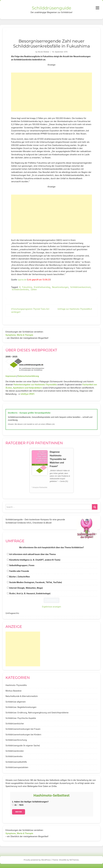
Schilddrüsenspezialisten (17, 767)
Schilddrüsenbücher (15, 724)
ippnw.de (22, 280)
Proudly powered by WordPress (37, 860)
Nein (20, 805)
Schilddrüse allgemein (16, 702)
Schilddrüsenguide (52, 8)
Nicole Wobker (44, 52)
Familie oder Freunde (19, 571)
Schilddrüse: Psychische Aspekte (21, 718)
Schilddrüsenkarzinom (80, 287)
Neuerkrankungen (60, 287)
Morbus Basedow (13, 691)
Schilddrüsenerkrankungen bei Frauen (23, 729)
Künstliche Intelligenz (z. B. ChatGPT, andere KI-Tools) (35, 560)
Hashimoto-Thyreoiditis (16, 685)
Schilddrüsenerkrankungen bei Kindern (23, 734)
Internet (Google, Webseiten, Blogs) (26, 588)
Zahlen (34, 289)
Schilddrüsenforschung (16, 740)
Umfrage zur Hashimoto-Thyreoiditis (75, 309)
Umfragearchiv (12, 613)
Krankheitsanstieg (42, 287)
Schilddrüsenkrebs (20, 289)
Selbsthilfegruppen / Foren (22, 565)
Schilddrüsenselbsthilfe (16, 762)
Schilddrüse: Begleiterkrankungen (21, 707)
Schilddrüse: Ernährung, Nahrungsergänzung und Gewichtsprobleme (37, 713)
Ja (14, 805)
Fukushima (27, 287)
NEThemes (74, 860)
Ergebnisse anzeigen (52, 607)
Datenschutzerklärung (28, 376)
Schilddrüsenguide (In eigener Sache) (23, 745)
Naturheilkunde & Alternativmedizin (22, 696)
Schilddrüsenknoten (15, 751)
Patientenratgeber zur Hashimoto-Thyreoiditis (35, 385)
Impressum (11, 376)
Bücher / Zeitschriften (20, 577)
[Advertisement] (52, 92)
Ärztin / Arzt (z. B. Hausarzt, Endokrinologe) (30, 593)
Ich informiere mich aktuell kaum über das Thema (32, 554)
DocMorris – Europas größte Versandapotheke (29, 413)
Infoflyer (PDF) (28, 394)
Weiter (19, 812)
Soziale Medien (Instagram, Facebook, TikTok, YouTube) (36, 582)
